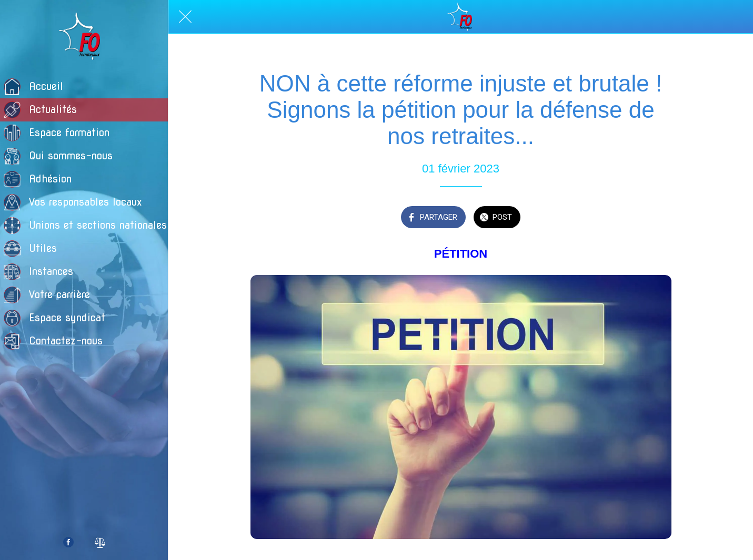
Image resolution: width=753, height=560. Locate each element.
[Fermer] (185, 17)
